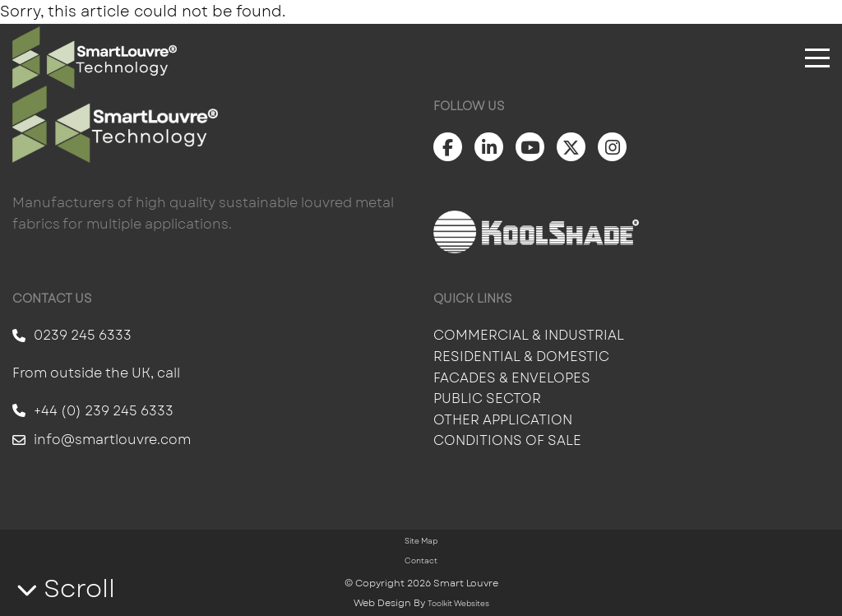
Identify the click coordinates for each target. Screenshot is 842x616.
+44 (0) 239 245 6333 (93, 411)
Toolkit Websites (458, 603)
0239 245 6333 (72, 335)
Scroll (66, 588)
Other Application (503, 420)
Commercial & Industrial (529, 335)
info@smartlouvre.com (102, 440)
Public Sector (489, 398)
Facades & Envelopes (512, 378)
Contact (421, 560)
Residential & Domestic (521, 357)
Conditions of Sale (507, 440)
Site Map (421, 541)
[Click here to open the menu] (817, 58)
